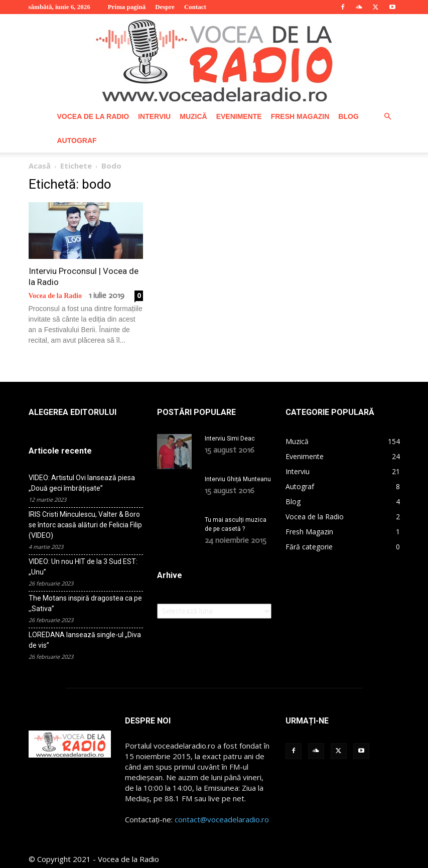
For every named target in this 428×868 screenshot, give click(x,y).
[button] (388, 117)
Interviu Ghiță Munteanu (238, 479)
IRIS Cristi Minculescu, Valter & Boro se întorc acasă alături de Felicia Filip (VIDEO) (85, 525)
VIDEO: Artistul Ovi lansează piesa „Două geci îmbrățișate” (82, 483)
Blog (348, 116)
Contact (195, 7)
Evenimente (239, 116)
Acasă (40, 166)
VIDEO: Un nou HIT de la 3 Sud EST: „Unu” (83, 567)
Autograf (77, 140)
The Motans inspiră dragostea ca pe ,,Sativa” (85, 603)
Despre (165, 7)
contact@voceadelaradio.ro (222, 819)
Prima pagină (127, 7)
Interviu (154, 116)
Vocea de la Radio (93, 116)
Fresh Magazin (300, 116)
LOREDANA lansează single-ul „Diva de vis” (85, 640)
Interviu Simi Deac (230, 439)
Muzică (193, 116)
